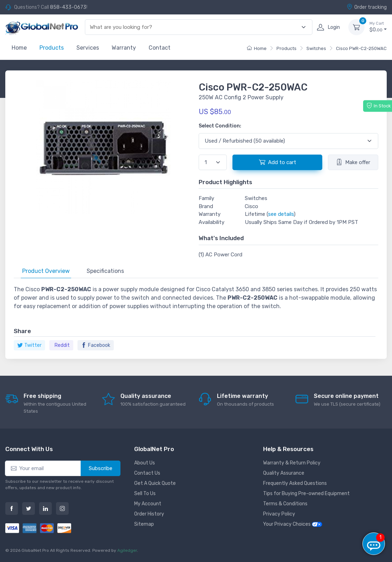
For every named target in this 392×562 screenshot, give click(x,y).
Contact (160, 48)
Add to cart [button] (278, 162)
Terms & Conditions (285, 504)
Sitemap (144, 524)
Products (52, 48)
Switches (316, 48)
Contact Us (147, 473)
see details (281, 214)
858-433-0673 (68, 7)
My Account (148, 504)
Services (88, 48)
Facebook (96, 345)
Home (19, 48)
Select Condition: (220, 126)
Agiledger (127, 550)
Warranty (124, 48)
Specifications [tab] (105, 271)
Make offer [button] (353, 162)
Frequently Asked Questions (295, 483)
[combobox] (195, 27)
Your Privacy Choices (293, 524)
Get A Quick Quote (155, 483)
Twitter (29, 345)
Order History (149, 514)
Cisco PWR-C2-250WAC (361, 48)
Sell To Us (145, 494)
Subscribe (101, 468)
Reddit (62, 345)
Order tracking (367, 7)
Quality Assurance (284, 473)
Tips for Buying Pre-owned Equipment (306, 494)
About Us (145, 463)
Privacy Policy (279, 514)
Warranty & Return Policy (292, 463)
